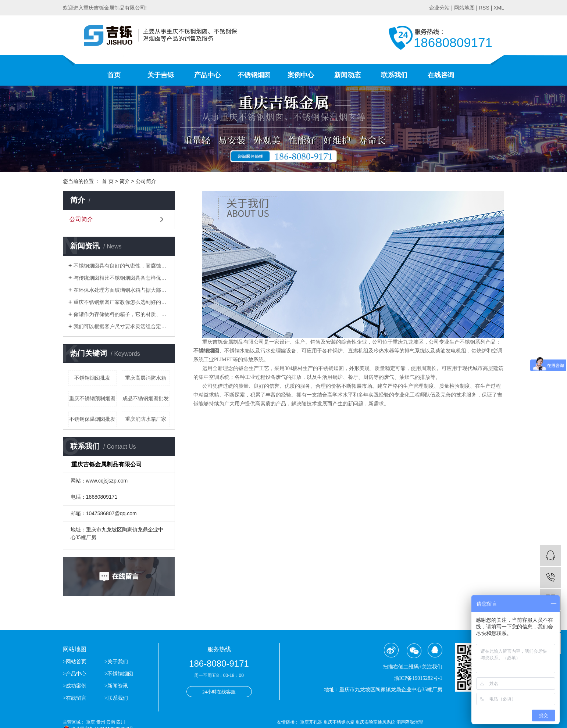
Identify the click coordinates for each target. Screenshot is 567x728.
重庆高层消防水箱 (146, 378)
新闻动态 (347, 75)
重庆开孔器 (312, 722)
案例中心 (301, 75)
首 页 (108, 181)
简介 (125, 181)
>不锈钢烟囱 (119, 674)
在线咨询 (441, 75)
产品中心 (207, 75)
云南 (111, 722)
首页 (114, 75)
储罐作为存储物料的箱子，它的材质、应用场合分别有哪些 (122, 314)
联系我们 (394, 75)
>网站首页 (75, 662)
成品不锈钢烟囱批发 (146, 398)
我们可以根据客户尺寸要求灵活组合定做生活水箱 (122, 326)
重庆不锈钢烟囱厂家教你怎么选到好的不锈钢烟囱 (122, 302)
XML (499, 8)
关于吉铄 (161, 75)
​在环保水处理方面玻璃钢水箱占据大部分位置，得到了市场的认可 (122, 290)
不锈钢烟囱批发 (92, 378)
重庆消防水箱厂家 (146, 419)
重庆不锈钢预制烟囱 (92, 398)
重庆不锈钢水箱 (340, 722)
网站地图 (464, 8)
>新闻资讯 (116, 686)
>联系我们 (116, 698)
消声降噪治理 (410, 722)
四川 (121, 722)
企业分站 (439, 8)
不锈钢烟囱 (254, 75)
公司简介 (81, 219)
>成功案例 (75, 686)
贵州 (101, 722)
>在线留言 (75, 698)
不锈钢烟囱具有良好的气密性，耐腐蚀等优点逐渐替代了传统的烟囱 (122, 266)
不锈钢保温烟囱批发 (92, 419)
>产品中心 (75, 674)
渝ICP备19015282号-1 (418, 678)
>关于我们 (116, 662)
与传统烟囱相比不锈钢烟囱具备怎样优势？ (122, 278)
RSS (484, 8)
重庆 (90, 722)
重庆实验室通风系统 (376, 722)
